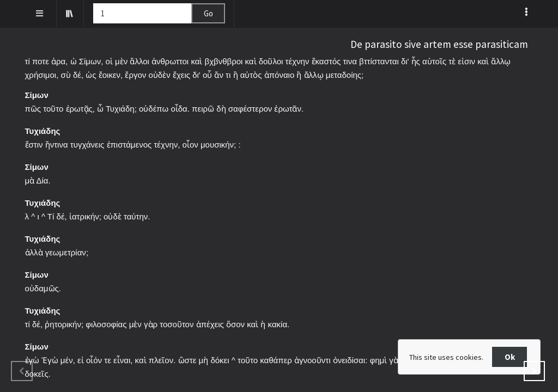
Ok (510, 357)
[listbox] (527, 11)
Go (208, 13)
